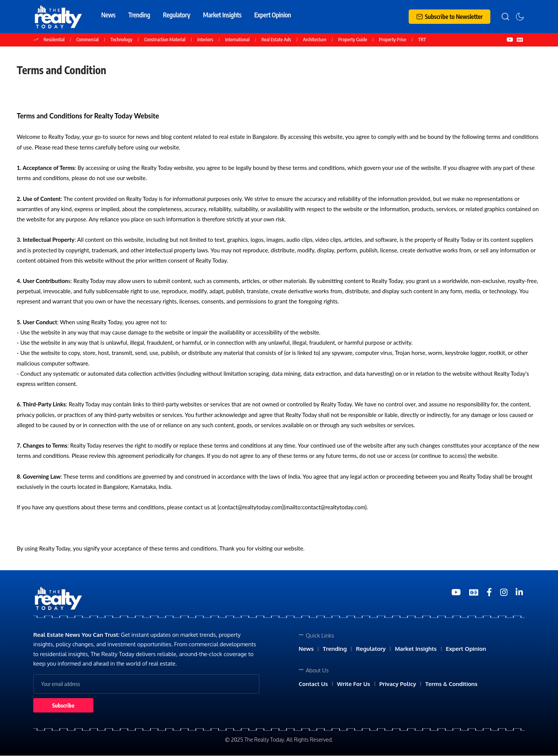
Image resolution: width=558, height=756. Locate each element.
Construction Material (165, 39)
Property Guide (353, 39)
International (237, 39)
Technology (121, 39)
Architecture (315, 39)
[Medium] (489, 592)
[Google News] (520, 40)
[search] (505, 17)
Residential (54, 39)
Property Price (392, 39)
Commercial (88, 39)
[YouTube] (510, 40)
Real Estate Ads (276, 39)
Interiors (205, 39)
